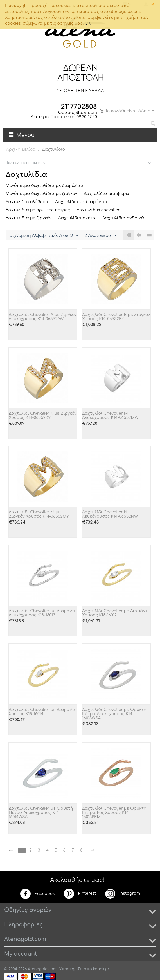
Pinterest (80, 894)
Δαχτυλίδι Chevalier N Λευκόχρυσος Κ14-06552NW (110, 514)
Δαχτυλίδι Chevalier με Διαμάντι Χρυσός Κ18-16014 (42, 712)
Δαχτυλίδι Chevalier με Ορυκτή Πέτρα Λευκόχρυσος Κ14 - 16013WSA (114, 714)
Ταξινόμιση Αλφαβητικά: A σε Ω (43, 236)
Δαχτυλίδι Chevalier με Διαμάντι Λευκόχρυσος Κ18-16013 (42, 613)
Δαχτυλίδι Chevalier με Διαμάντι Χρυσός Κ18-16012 (115, 613)
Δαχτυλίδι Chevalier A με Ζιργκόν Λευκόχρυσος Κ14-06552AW (43, 317)
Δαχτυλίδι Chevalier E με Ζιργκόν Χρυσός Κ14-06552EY (116, 317)
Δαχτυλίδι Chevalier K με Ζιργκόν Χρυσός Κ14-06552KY (43, 416)
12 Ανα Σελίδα (100, 236)
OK (88, 23)
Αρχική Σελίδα (21, 149)
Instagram (122, 894)
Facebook (37, 894)
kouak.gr (101, 969)
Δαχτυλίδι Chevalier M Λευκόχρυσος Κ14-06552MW (110, 416)
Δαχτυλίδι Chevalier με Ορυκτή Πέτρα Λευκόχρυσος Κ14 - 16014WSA (41, 813)
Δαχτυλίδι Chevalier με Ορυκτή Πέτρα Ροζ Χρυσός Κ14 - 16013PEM (114, 813)
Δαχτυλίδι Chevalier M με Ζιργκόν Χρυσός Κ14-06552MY (39, 514)
